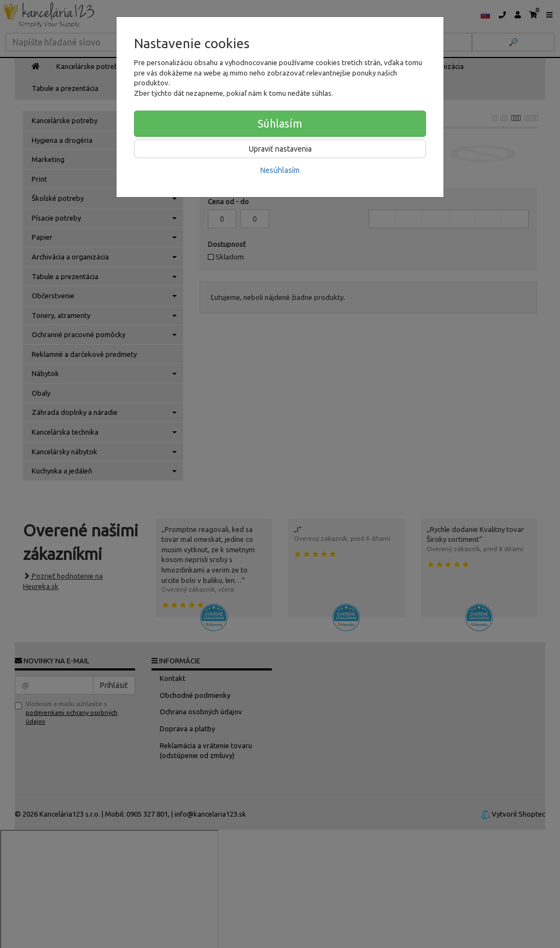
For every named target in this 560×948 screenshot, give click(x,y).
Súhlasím (280, 123)
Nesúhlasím (280, 170)
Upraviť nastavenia (280, 149)
